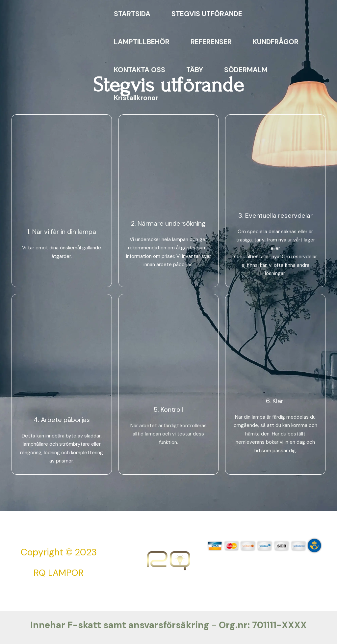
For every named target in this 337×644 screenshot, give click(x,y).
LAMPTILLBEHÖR (142, 42)
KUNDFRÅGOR (276, 42)
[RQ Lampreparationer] (50, 55)
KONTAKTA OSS (140, 70)
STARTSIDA (132, 14)
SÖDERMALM (246, 70)
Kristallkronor (136, 98)
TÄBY (195, 70)
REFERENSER (211, 42)
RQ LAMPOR (59, 573)
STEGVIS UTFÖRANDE (207, 14)
